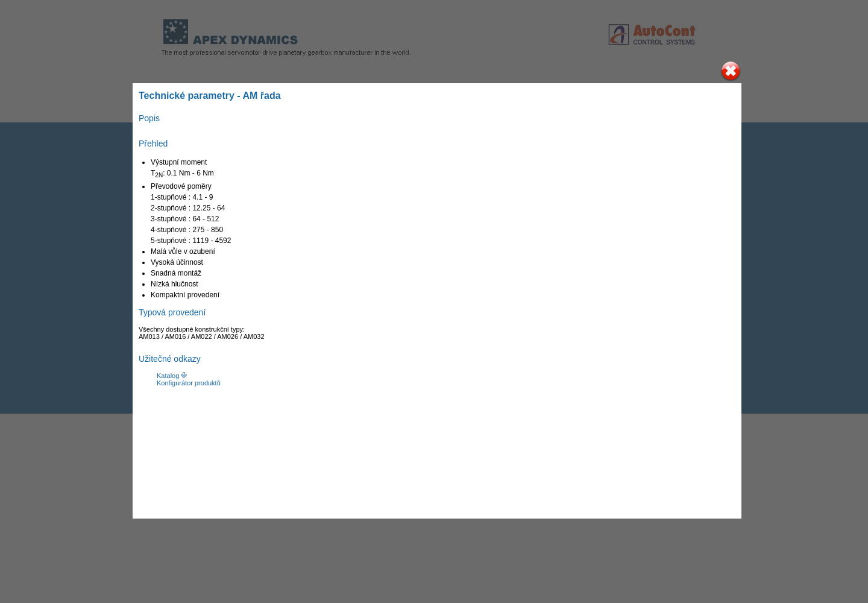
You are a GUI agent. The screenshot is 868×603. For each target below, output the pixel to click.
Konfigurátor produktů (189, 383)
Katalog (169, 376)
